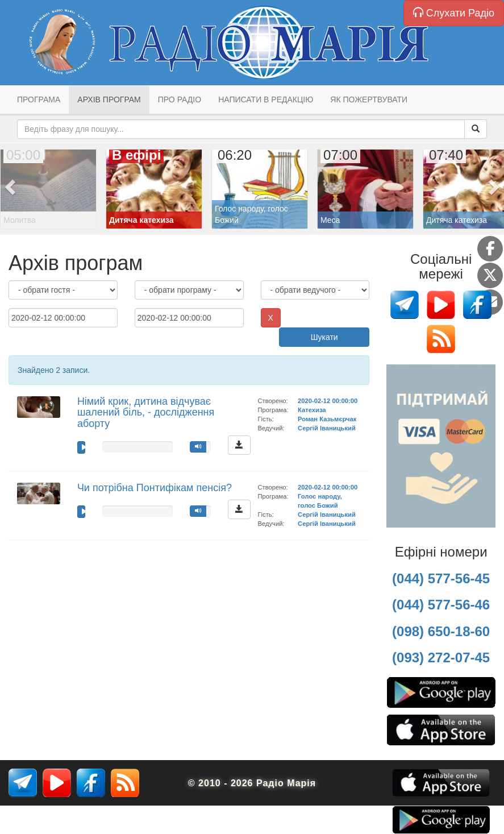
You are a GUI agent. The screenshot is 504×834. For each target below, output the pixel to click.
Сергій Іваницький (327, 428)
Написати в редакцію (266, 99)
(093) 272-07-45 (441, 657)
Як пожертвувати (369, 99)
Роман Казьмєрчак (327, 419)
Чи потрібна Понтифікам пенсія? (155, 488)
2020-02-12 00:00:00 (328, 401)
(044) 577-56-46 (441, 605)
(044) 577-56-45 (441, 578)
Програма (39, 99)
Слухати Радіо (454, 13)
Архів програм (109, 99)
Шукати (324, 337)
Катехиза (312, 410)
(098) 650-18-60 (441, 631)
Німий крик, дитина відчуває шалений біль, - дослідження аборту (146, 413)
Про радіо (180, 99)
